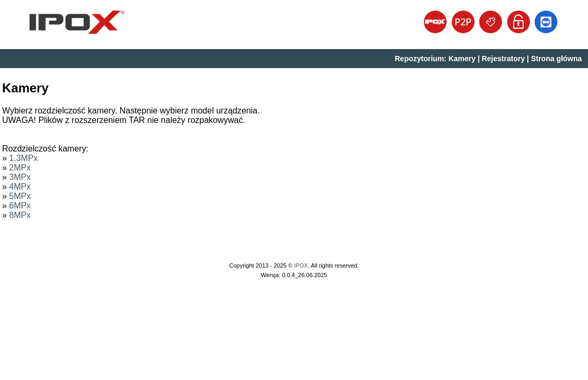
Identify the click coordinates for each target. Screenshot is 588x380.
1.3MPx (23, 158)
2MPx (20, 168)
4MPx (20, 187)
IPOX (301, 265)
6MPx (20, 206)
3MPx (20, 177)
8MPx (20, 215)
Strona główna (556, 59)
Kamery (462, 59)
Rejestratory (503, 59)
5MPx (20, 196)
